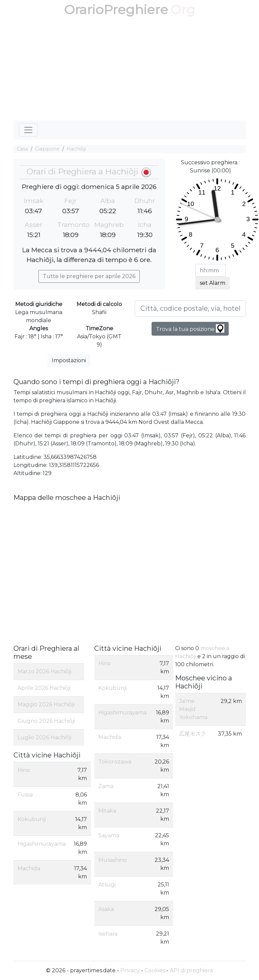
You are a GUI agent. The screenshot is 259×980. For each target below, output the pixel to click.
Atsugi (107, 885)
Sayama (109, 835)
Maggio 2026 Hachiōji (46, 704)
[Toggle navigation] (28, 130)
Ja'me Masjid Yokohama (193, 709)
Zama (106, 786)
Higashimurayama (42, 844)
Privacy (130, 970)
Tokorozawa (115, 762)
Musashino (113, 860)
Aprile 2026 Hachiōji (44, 688)
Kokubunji (32, 819)
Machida (29, 868)
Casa (22, 149)
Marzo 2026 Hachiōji (44, 671)
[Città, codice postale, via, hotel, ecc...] (190, 308)
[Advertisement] (130, 70)
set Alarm (213, 283)
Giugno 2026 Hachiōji (46, 721)
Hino (24, 770)
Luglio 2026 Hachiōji (44, 737)
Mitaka (107, 811)
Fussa (25, 795)
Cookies (155, 970)
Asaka (106, 909)
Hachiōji (76, 149)
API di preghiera (191, 970)
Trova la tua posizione (190, 328)
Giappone (47, 149)
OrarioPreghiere (116, 10)
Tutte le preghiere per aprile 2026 (89, 276)
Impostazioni (69, 360)
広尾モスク (193, 734)
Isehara (108, 934)
